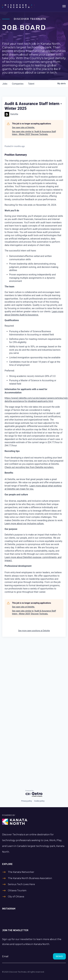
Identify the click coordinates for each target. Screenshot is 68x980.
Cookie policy (39, 801)
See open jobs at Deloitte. (23, 128)
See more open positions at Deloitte (34, 631)
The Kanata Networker (21, 872)
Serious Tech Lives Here (21, 884)
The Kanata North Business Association (30, 878)
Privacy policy (26, 801)
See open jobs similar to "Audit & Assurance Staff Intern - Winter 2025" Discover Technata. (34, 133)
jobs (5, 84)
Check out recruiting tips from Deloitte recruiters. (29, 467)
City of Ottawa (16, 897)
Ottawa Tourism (17, 890)
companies (18, 84)
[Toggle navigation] (64, 6)
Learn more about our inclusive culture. (24, 524)
